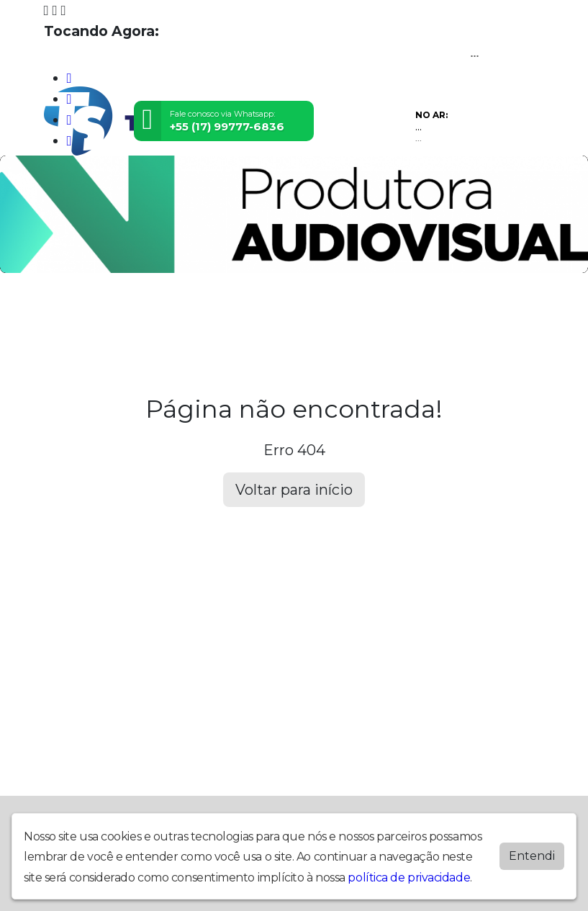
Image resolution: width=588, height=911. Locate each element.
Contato (438, 313)
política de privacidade (409, 878)
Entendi (532, 856)
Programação (128, 313)
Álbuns (388, 313)
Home (64, 313)
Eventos (199, 313)
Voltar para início (294, 490)
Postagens (329, 313)
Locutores (260, 313)
